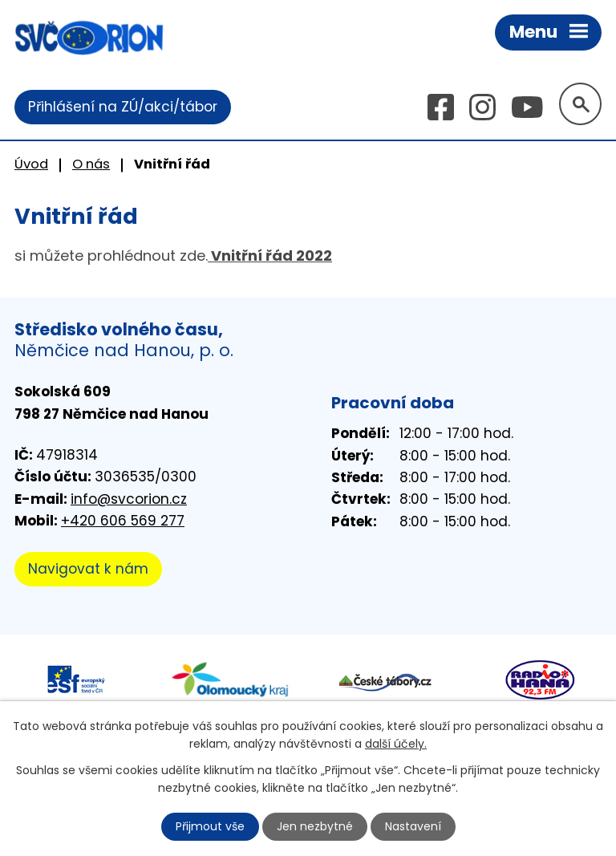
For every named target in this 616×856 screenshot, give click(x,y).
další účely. (396, 744)
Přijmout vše (210, 826)
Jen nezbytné (315, 826)
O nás (91, 164)
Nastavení (413, 826)
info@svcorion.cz (129, 499)
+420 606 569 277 (123, 521)
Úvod (31, 164)
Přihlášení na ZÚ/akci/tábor (123, 107)
